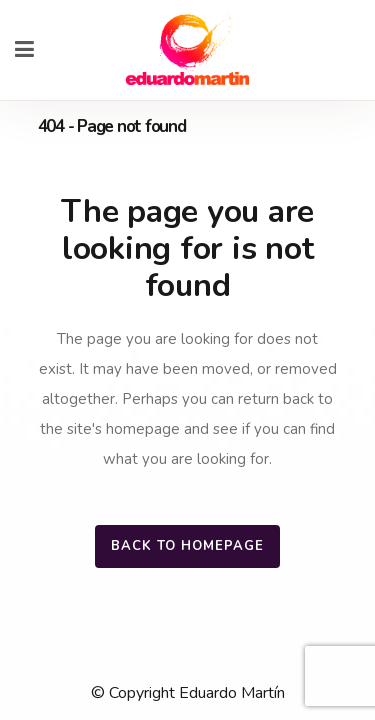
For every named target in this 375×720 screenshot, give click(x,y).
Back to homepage (187, 546)
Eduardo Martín (232, 693)
